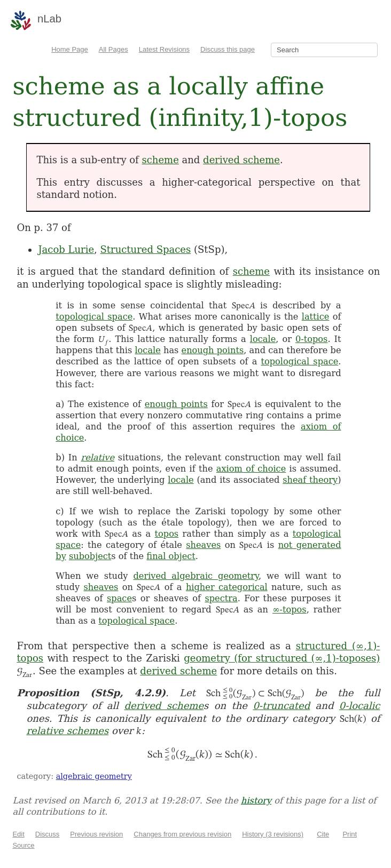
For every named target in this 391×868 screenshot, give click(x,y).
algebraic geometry (94, 776)
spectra (221, 598)
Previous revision (96, 834)
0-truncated (281, 706)
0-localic (360, 706)
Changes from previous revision (182, 834)
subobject (90, 556)
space (119, 598)
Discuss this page (228, 49)
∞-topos (290, 610)
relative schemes (67, 731)
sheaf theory (310, 480)
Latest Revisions (164, 49)
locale (263, 339)
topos (167, 534)
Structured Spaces (146, 249)
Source (23, 845)
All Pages (114, 49)
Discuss (48, 834)
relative (97, 457)
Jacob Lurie (66, 249)
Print (350, 834)
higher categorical (227, 587)
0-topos (311, 339)
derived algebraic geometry (196, 576)
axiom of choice (251, 469)
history (256, 801)
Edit (18, 834)
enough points (213, 350)
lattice (316, 317)
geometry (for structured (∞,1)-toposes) (282, 658)
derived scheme (241, 160)
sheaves (203, 545)
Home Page (70, 49)
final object (171, 556)
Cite (323, 834)
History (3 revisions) (273, 834)
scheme (161, 160)
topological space (94, 317)
